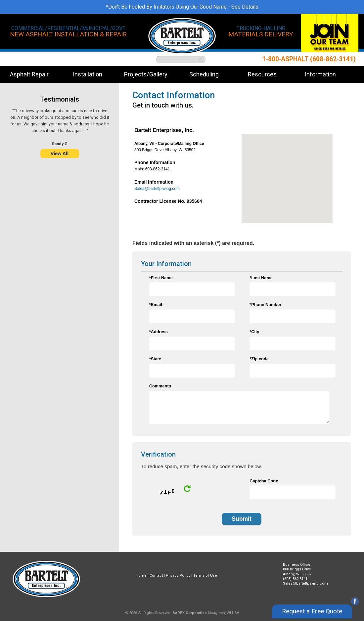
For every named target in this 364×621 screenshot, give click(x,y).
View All (60, 154)
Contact (156, 576)
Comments (160, 386)
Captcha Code (264, 481)
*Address (159, 332)
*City (254, 332)
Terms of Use (205, 576)
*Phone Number (265, 305)
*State (155, 359)
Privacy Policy (178, 576)
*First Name (161, 278)
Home (141, 576)
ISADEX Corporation (189, 613)
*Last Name (261, 278)
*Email (156, 305)
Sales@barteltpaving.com (157, 189)
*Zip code (259, 359)
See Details (245, 7)
